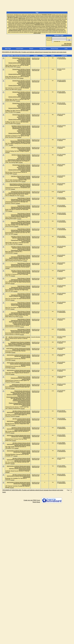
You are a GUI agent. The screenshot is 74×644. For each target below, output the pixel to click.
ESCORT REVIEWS (36, 337)
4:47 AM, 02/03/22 (61, 205)
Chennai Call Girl (26, 127)
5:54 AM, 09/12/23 (61, 411)
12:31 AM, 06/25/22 (61, 302)
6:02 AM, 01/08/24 (61, 482)
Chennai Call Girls (26, 63)
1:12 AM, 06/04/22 (61, 255)
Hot (14, 398)
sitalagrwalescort (62, 81)
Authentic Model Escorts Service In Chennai (17, 471)
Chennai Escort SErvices (24, 322)
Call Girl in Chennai (25, 64)
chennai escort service (25, 355)
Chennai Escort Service (24, 150)
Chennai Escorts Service (24, 59)
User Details (43, 49)
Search (31, 49)
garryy (60, 459)
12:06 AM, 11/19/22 (61, 384)
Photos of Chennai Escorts (15, 403)
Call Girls (28, 398)
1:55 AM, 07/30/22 (61, 319)
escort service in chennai (24, 62)
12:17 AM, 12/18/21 (61, 154)
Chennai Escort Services (24, 82)
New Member (68, 44)
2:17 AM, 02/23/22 (61, 221)
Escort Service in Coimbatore (15, 343)
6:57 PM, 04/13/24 (61, 69)
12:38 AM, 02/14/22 (61, 213)
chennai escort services (24, 348)
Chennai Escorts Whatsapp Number (21, 401)
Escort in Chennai (16, 142)
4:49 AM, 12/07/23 (61, 458)
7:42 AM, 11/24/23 (61, 450)
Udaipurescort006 (62, 412)
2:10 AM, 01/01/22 (61, 183)
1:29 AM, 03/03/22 (61, 228)
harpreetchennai (62, 451)
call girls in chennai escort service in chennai (16, 338)
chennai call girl (17, 324)
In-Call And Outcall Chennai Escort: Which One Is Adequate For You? (17, 195)
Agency (24, 398)
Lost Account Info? (66, 45)
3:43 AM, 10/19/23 (61, 427)
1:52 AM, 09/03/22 (61, 348)
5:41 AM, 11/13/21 (61, 92)
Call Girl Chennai (26, 405)
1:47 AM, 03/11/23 (61, 390)
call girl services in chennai (24, 420)
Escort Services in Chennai (24, 60)
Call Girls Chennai (18, 404)
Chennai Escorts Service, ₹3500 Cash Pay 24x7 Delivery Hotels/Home (17, 408)
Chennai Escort (16, 58)
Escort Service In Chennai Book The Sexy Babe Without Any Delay (17, 316)
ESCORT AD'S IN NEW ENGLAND (36, 58)
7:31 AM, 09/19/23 (61, 418)
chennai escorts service (24, 437)
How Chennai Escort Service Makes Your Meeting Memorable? (17, 218)
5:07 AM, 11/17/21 (61, 103)
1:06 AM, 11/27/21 (61, 114)
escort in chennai (16, 350)
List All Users (20, 49)
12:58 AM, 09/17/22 (61, 376)
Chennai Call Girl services (15, 63)
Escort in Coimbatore (25, 342)
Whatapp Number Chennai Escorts (22, 399)
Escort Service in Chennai (24, 140)
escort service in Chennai (24, 377)
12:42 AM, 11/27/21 (61, 125)
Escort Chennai (26, 404)
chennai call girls (26, 323)
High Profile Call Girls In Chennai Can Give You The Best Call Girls (17, 243)
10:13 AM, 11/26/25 (61, 337)
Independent (18, 398)
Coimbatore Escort (15, 342)
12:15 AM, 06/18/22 (61, 278)
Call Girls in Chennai (25, 58)
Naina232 (61, 115)
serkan (60, 70)
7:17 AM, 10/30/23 (61, 443)
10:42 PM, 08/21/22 (61, 342)
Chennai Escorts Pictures (24, 402)
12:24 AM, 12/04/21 (61, 139)
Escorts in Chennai (15, 392)
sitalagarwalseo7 (62, 428)
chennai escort (18, 356)
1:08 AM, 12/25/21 (61, 164)
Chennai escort (26, 378)
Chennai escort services (17, 378)
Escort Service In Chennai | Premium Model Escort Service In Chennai (17, 326)
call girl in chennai (26, 324)
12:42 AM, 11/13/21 (61, 80)
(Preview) (18, 67)
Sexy (12, 398)
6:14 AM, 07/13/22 (61, 311)
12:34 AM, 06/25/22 (61, 293)
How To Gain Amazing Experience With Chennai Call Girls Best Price (16, 181)
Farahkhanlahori (62, 312)
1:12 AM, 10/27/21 (61, 58)
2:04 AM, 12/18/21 (61, 147)
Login (69, 40)
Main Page (8, 49)
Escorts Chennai (26, 403)
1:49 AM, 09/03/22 (61, 354)
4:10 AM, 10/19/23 (61, 435)
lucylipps (60, 338)
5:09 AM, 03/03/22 (61, 236)
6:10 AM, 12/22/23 (61, 474)
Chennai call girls (26, 126)
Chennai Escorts (18, 391)
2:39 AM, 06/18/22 (61, 263)
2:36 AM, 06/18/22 (61, 270)
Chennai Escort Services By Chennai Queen (17, 267)
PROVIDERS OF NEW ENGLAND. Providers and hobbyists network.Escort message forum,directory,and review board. (34, 52)
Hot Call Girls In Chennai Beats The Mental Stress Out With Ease (17, 89)
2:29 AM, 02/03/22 (61, 198)
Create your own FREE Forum (32, 500)
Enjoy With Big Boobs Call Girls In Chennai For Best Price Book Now (17, 77)
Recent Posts (54, 49)
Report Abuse (36, 502)
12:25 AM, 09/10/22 (61, 370)
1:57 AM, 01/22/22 (61, 191)
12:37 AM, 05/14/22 (61, 246)
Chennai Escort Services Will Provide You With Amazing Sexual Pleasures (17, 260)
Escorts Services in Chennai (23, 395)
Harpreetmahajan (62, 59)
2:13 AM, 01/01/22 (61, 176)
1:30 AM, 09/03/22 (61, 362)
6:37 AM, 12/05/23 (61, 466)
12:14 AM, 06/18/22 (61, 286)
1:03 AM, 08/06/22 (61, 329)
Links (66, 49)
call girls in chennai (17, 323)
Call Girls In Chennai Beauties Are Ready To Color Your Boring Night (17, 162)
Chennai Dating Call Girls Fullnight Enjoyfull (17, 151)
